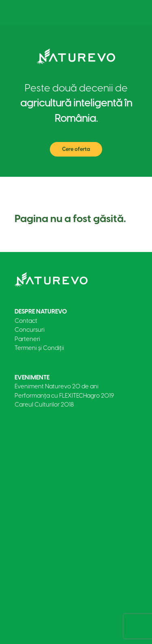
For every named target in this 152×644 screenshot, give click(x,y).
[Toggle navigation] (125, 12)
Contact (26, 321)
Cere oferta (76, 149)
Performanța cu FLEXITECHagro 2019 (64, 396)
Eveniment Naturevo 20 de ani (57, 386)
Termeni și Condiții (39, 348)
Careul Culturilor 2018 (44, 405)
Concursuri (30, 330)
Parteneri (27, 339)
